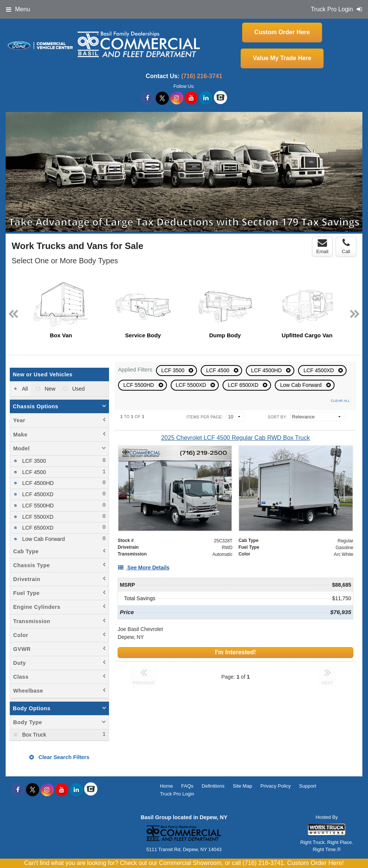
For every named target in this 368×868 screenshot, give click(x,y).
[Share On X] (162, 98)
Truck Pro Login (177, 794)
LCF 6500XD (244, 385)
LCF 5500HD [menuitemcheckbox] (37, 506)
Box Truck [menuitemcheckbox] (33, 735)
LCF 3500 (173, 370)
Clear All (340, 401)
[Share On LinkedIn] (206, 98)
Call (346, 246)
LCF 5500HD (139, 385)
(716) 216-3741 (202, 76)
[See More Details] (144, 568)
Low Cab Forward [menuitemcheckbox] (43, 539)
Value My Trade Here (282, 58)
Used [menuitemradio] (78, 389)
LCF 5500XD (192, 385)
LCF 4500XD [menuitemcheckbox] (37, 494)
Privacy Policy (276, 786)
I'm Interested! (235, 652)
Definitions (213, 786)
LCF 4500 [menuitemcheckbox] (33, 472)
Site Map (242, 786)
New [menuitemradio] (49, 389)
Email (322, 246)
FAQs (187, 786)
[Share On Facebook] (148, 98)
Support (308, 786)
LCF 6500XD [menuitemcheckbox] (37, 528)
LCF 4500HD (267, 370)
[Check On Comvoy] (220, 98)
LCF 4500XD (319, 370)
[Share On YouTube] (191, 98)
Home (166, 786)
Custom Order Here (282, 32)
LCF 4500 (218, 370)
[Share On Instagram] (177, 98)
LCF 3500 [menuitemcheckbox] (33, 461)
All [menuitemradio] (24, 389)
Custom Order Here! (316, 863)
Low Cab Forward (301, 385)
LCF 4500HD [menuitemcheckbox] (37, 483)
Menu (18, 9)
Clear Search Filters (59, 757)
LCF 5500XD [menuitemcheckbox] (37, 517)
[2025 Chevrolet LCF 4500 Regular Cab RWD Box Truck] (235, 438)
